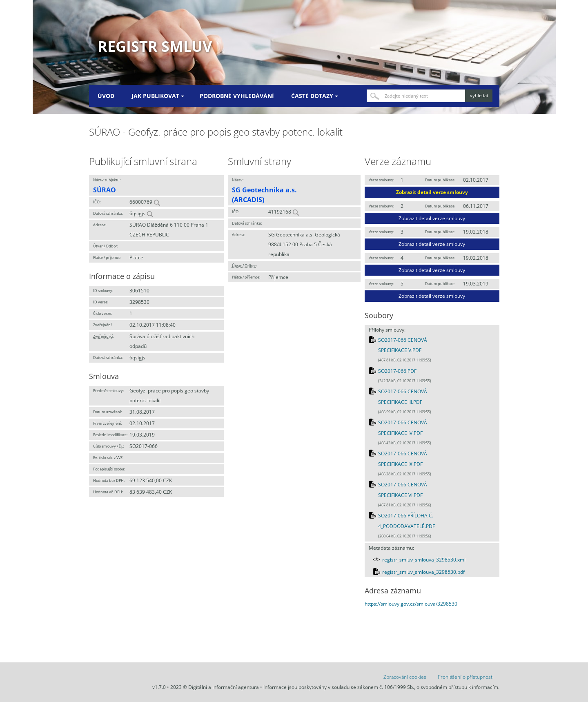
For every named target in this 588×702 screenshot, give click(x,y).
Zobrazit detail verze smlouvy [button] (432, 192)
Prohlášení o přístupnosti (466, 677)
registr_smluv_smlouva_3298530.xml (424, 560)
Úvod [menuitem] (106, 96)
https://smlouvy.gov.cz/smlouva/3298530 (411, 604)
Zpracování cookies (405, 677)
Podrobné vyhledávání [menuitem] (237, 96)
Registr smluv (155, 46)
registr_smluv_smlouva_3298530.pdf (423, 572)
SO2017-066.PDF (397, 371)
